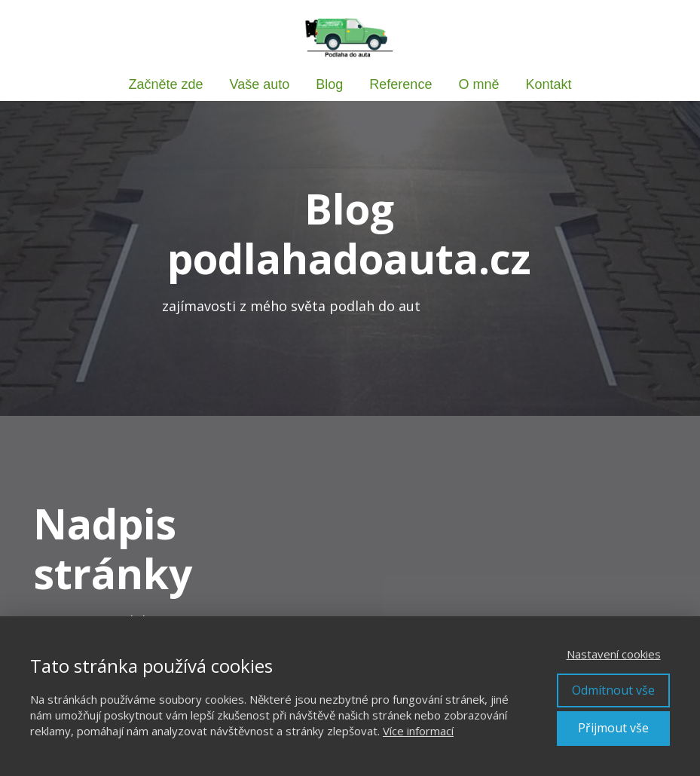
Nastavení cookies (614, 654)
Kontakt (548, 84)
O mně (478, 84)
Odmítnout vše (613, 690)
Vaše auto (260, 84)
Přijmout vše (613, 728)
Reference (400, 84)
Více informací (418, 731)
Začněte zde (166, 84)
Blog (329, 84)
